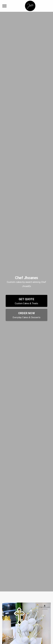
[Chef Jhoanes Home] (30, 6)
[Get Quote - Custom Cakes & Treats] (26, 301)
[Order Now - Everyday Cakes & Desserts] (26, 315)
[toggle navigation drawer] (4, 6)
